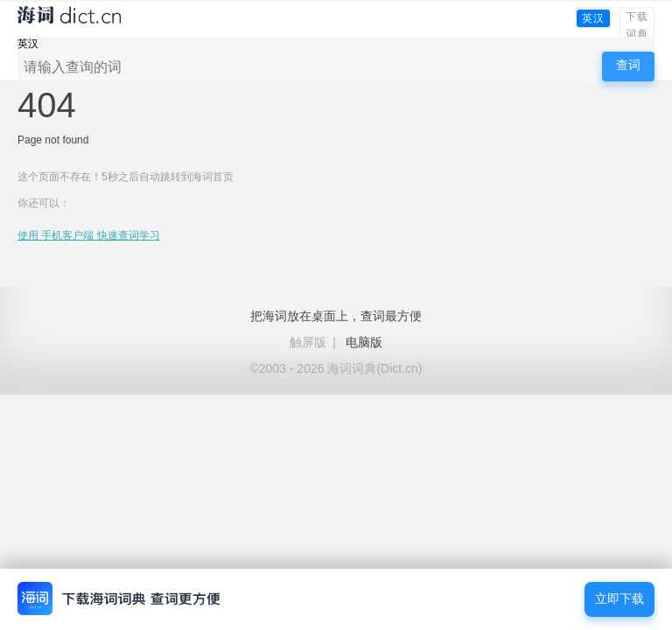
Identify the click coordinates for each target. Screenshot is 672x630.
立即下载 (619, 599)
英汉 (593, 18)
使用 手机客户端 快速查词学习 (89, 235)
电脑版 (364, 342)
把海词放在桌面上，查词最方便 (336, 316)
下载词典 (637, 25)
